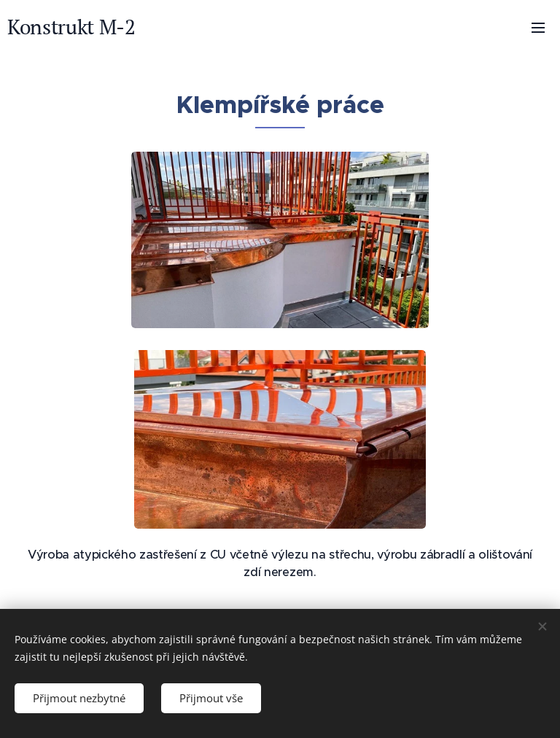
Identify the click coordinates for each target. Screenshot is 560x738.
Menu (538, 28)
